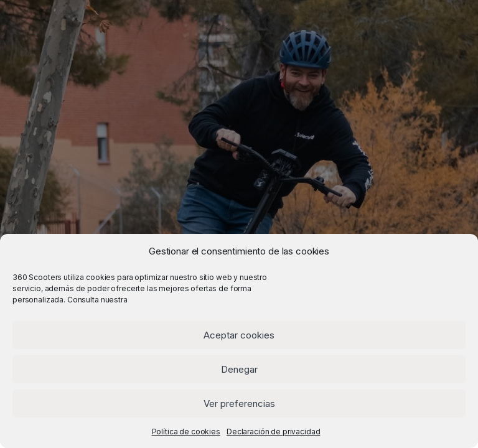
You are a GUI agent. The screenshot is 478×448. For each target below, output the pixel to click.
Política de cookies (186, 432)
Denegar (239, 369)
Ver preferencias (239, 404)
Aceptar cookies (239, 335)
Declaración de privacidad (274, 432)
